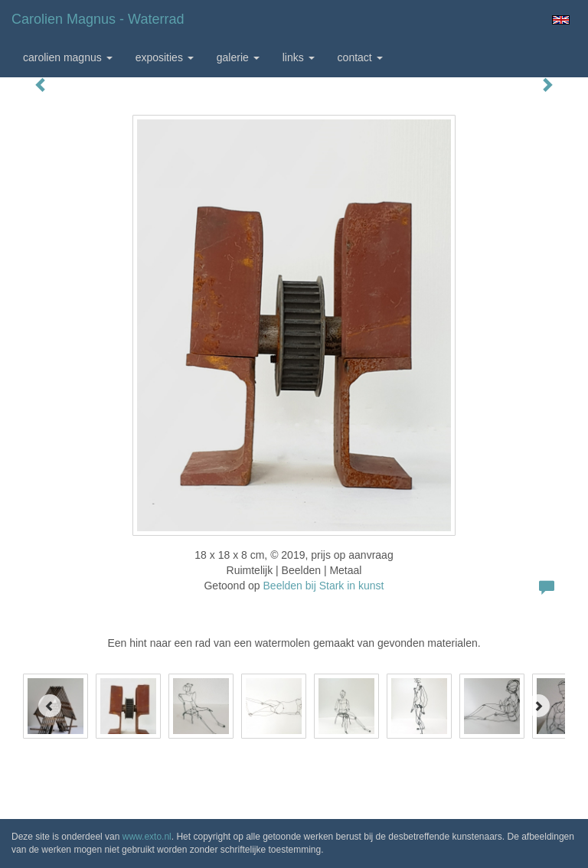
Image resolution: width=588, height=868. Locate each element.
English (561, 20)
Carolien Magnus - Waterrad (98, 19)
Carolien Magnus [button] (68, 57)
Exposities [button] (165, 57)
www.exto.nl (147, 837)
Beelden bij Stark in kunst (324, 586)
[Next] (538, 706)
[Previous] (50, 706)
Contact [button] (360, 57)
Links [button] (299, 57)
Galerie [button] (238, 57)
